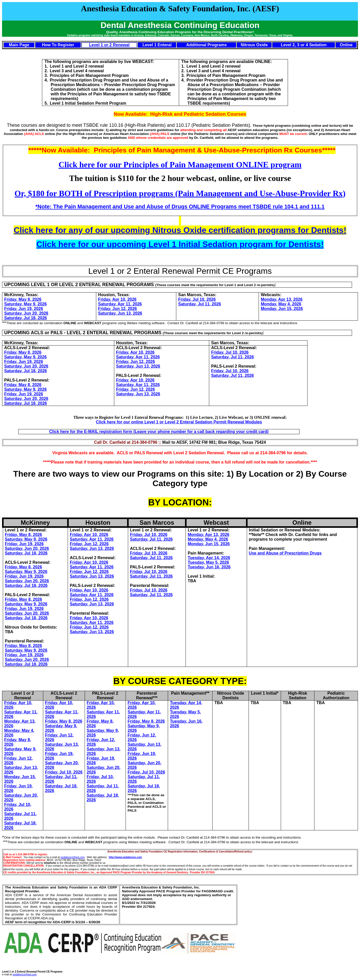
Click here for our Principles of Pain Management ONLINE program (180, 165)
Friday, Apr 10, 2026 (117, 299)
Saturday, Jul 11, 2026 (200, 304)
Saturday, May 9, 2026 (25, 304)
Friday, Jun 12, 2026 (117, 309)
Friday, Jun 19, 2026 (24, 309)
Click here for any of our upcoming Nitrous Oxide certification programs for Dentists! (180, 230)
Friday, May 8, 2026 (23, 299)
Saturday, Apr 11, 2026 (120, 304)
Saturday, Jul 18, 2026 (25, 318)
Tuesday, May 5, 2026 (208, 562)
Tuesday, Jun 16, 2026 (209, 567)
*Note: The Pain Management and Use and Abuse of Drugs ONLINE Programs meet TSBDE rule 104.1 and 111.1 (180, 207)
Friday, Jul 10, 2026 (197, 299)
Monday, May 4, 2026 (281, 304)
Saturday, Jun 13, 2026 (120, 313)
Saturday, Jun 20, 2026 (26, 313)
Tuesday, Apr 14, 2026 (209, 558)
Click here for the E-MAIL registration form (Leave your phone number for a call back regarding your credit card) (159, 432)
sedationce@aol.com (73, 857)
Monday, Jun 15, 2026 (282, 309)
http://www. (116, 857)
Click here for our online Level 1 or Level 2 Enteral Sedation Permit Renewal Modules (179, 422)
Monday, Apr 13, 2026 (282, 299)
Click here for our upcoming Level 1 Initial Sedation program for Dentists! (180, 244)
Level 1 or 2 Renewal (109, 45)
